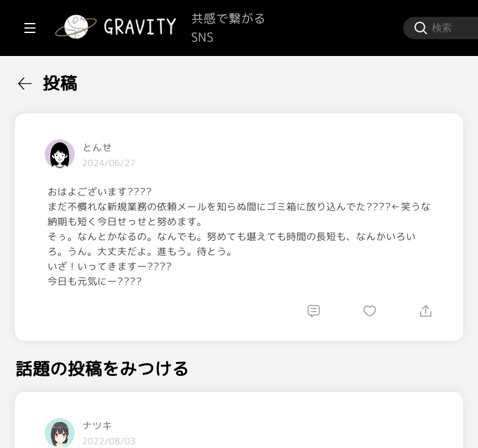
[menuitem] (75, 80)
